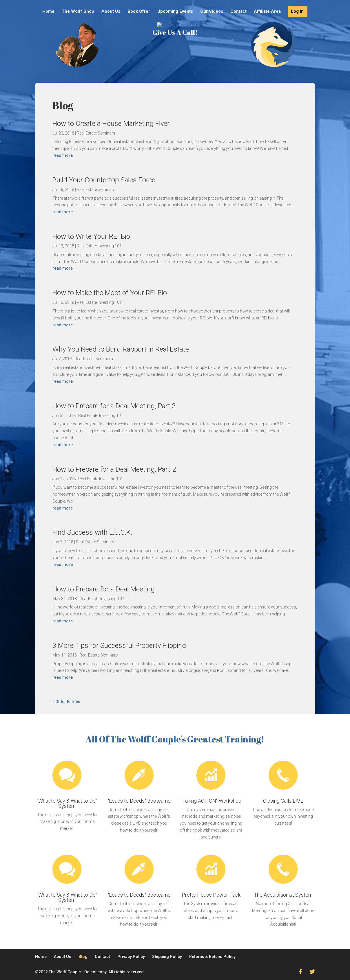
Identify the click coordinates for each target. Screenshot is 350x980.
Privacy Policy (131, 957)
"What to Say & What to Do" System (67, 803)
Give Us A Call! (175, 52)
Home (48, 12)
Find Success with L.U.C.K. (92, 532)
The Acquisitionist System (283, 895)
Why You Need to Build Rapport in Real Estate (121, 349)
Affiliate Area (267, 12)
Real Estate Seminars (96, 133)
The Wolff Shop (78, 12)
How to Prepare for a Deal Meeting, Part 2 (114, 469)
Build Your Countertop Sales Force (104, 180)
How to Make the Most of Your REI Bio (110, 293)
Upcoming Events (175, 12)
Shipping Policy (167, 957)
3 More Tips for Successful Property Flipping (119, 646)
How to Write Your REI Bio (91, 236)
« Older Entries (66, 702)
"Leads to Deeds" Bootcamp (139, 801)
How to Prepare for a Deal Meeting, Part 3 (114, 406)
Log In (297, 12)
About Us (111, 12)
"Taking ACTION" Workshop (211, 801)
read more (63, 155)
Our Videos (212, 12)
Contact (238, 12)
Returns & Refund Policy (212, 957)
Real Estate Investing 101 (99, 246)
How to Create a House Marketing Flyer (111, 124)
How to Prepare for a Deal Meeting (104, 589)
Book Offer (139, 12)
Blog (83, 957)
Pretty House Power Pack (211, 895)
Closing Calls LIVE (283, 801)
